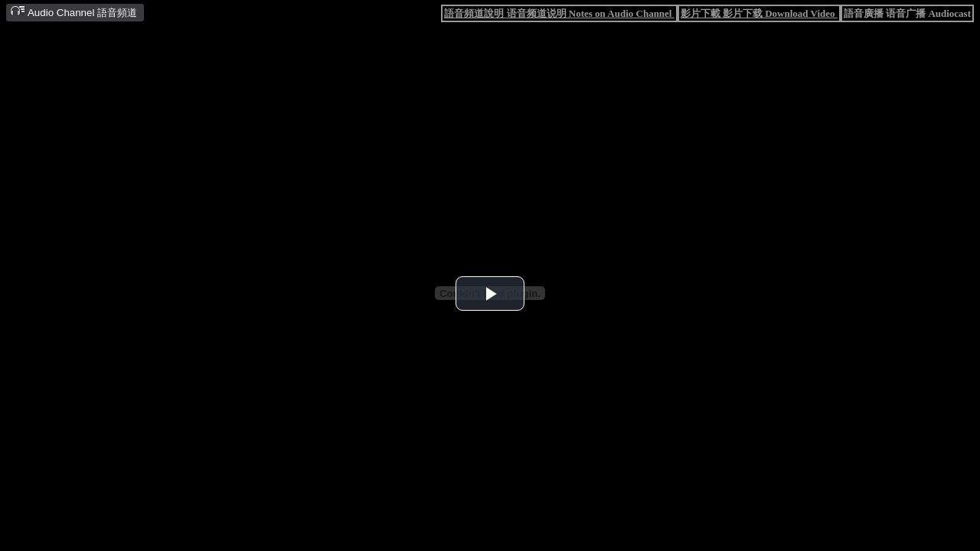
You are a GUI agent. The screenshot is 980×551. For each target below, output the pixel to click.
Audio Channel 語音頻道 (73, 12)
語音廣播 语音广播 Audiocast (907, 13)
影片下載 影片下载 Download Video (759, 13)
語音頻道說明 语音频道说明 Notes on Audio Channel (559, 13)
